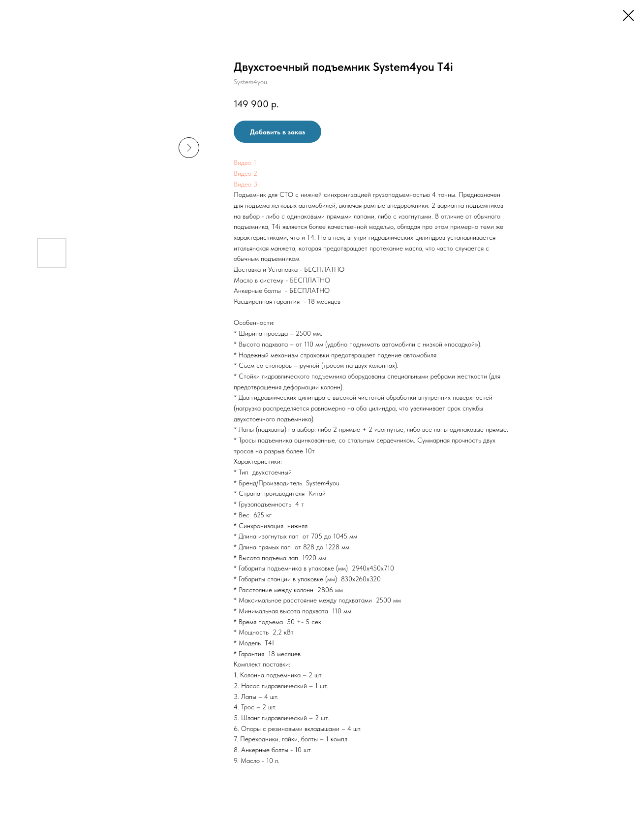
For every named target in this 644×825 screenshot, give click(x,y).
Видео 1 (245, 162)
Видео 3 (245, 184)
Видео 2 (245, 173)
